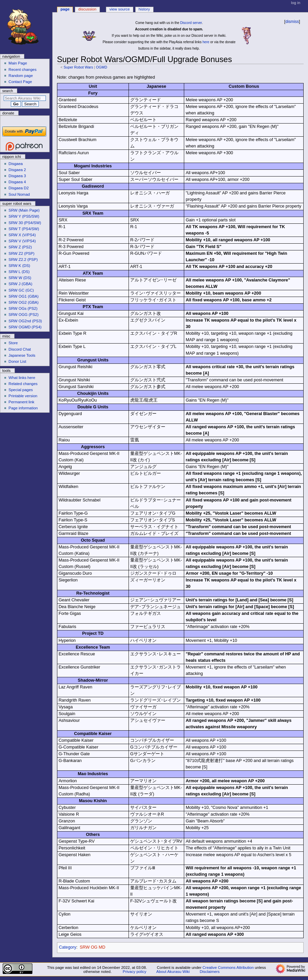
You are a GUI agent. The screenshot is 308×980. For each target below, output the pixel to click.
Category (68, 947)
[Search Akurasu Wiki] (25, 98)
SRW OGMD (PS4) (25, 327)
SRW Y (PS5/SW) (24, 216)
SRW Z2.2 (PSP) (23, 260)
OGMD (101, 67)
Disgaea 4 (17, 182)
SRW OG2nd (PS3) (25, 321)
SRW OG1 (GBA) (23, 296)
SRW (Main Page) (24, 210)
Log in (296, 3)
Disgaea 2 (17, 170)
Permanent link (21, 402)
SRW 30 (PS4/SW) (25, 223)
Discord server (191, 23)
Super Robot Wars (78, 67)
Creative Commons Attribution (228, 968)
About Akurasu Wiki (173, 972)
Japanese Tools (22, 355)
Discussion (87, 9)
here (206, 42)
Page (65, 9)
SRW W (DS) (20, 278)
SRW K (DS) (19, 266)
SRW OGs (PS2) (23, 308)
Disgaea (16, 164)
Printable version (23, 396)
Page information (23, 408)
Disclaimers (210, 972)
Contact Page (20, 82)
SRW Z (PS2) (20, 247)
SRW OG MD (92, 947)
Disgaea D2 (19, 188)
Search (8, 91)
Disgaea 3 (17, 176)
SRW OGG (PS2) (23, 315)
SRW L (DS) (19, 272)
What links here (22, 378)
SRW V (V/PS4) (22, 241)
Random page (21, 76)
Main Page (18, 63)
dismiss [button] (292, 22)
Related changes (23, 384)
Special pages (21, 390)
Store (13, 343)
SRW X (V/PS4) (22, 235)
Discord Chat (20, 349)
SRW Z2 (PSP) (21, 253)
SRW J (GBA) (20, 284)
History (144, 9)
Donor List (17, 361)
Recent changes (22, 70)
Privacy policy (135, 972)
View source (119, 9)
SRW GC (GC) (21, 290)
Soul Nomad (19, 194)
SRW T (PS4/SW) (24, 229)
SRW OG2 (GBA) (23, 302)
